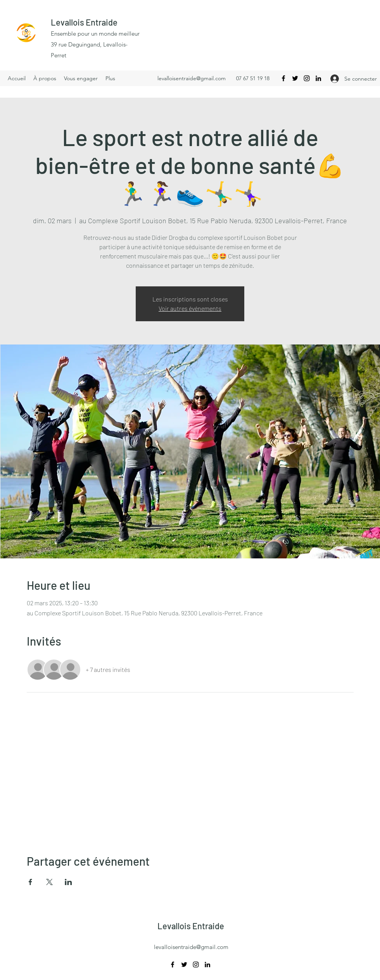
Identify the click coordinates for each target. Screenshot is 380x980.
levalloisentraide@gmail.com (192, 78)
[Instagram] (307, 78)
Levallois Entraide (84, 22)
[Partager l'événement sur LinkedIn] (68, 882)
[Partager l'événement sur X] (49, 882)
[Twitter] (295, 78)
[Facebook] (283, 78)
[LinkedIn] (318, 78)
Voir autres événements (190, 308)
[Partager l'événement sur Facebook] (30, 882)
